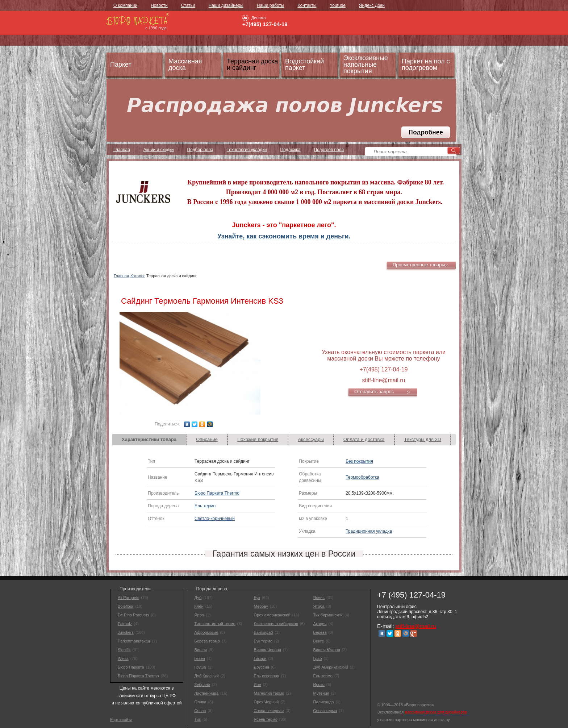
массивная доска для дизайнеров (436, 712)
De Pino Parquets (133, 615)
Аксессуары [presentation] (311, 439)
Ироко (319, 685)
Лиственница (206, 693)
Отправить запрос (374, 392)
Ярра (199, 615)
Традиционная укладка (369, 531)
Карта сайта (121, 720)
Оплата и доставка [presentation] (364, 439)
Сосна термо (325, 711)
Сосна (200, 711)
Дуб (198, 598)
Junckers (126, 632)
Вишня (201, 650)
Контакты (307, 5)
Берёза (320, 632)
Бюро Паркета (131, 667)
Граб (318, 658)
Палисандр (324, 702)
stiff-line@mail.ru (416, 626)
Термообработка (362, 477)
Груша (200, 667)
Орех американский (272, 615)
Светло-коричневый (215, 519)
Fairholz (125, 624)
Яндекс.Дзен (372, 5)
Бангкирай (264, 632)
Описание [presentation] (207, 439)
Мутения (321, 693)
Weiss (123, 658)
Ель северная (267, 676)
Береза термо (207, 641)
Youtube (338, 5)
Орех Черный (266, 702)
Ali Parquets (128, 598)
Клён (199, 606)
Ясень (319, 598)
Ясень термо (266, 719)
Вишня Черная (268, 650)
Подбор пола (200, 150)
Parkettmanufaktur (134, 641)
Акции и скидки (159, 150)
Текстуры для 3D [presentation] (423, 439)
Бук (257, 598)
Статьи (188, 5)
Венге (319, 641)
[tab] (149, 440)
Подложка (291, 150)
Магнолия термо (269, 693)
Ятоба (319, 606)
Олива (201, 702)
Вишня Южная (327, 650)
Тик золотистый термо (215, 624)
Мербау (261, 606)
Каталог (138, 276)
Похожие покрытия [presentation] (258, 439)
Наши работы (271, 5)
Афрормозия (206, 632)
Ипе (258, 685)
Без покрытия (359, 461)
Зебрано (202, 685)
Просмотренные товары (419, 265)
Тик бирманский (328, 615)
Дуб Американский (331, 667)
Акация (320, 624)
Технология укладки (247, 150)
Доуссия (262, 667)
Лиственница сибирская (276, 624)
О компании (125, 5)
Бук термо (263, 641)
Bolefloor (126, 606)
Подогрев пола (329, 150)
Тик (198, 719)
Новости (159, 5)
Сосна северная (269, 711)
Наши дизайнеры (226, 5)
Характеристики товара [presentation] (149, 439)
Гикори (260, 658)
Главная (122, 150)
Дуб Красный (207, 676)
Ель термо (205, 506)
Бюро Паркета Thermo (217, 493)
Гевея (200, 658)
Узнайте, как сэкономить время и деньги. (284, 236)
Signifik (124, 650)
